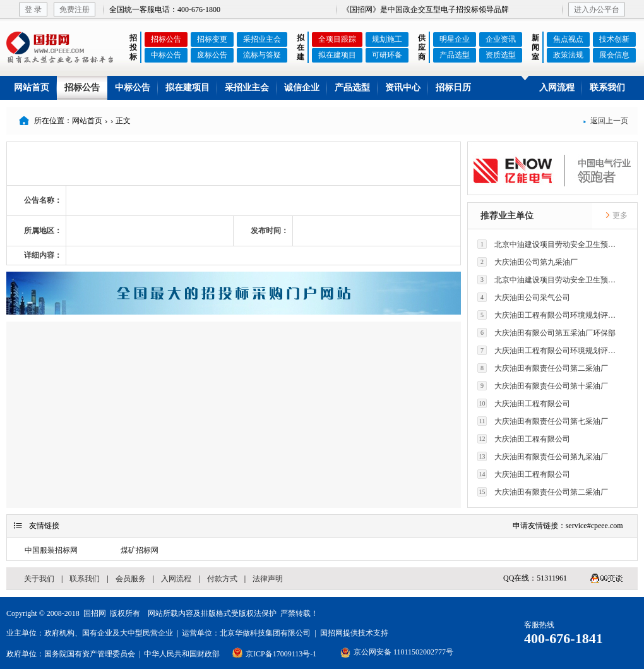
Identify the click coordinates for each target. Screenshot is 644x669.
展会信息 (614, 55)
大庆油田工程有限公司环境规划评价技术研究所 (550, 315)
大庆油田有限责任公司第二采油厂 (543, 368)
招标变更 (212, 39)
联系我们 (607, 87)
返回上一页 (605, 121)
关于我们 (39, 579)
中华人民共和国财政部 (182, 654)
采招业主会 (262, 39)
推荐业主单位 (507, 216)
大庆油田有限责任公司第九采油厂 (543, 456)
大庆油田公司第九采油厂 (528, 262)
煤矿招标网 (140, 550)
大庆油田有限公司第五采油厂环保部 (546, 333)
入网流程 (557, 87)
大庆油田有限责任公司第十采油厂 (543, 386)
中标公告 (166, 55)
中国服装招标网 (51, 550)
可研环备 (387, 55)
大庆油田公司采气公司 (524, 297)
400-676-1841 (563, 638)
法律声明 (268, 579)
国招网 (95, 613)
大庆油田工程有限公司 (524, 403)
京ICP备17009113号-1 (281, 654)
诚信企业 (302, 87)
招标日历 (453, 87)
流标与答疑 (262, 55)
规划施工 (387, 39)
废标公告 (212, 55)
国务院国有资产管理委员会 (90, 654)
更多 (616, 215)
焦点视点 (568, 39)
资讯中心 (403, 87)
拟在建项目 (337, 55)
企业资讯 (501, 39)
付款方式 (222, 579)
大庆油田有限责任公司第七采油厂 (543, 421)
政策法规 (568, 55)
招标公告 (166, 39)
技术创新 (614, 39)
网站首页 (32, 87)
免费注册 (75, 9)
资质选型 (501, 55)
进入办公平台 (597, 9)
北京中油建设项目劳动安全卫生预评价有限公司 (550, 244)
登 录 (33, 9)
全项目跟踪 (337, 39)
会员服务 (131, 579)
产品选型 (455, 55)
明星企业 (455, 39)
